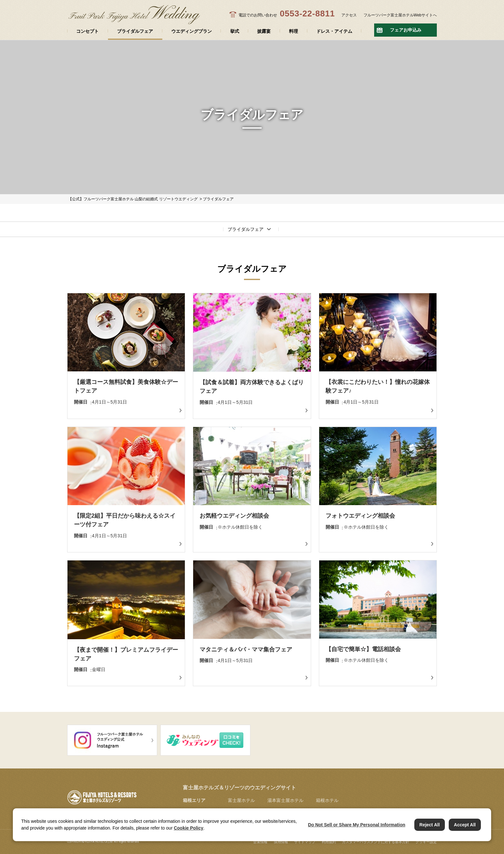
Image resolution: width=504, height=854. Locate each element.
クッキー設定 (426, 842)
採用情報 (281, 842)
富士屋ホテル (241, 800)
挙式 (235, 31)
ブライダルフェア (135, 31)
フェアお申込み (406, 30)
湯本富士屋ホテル (285, 800)
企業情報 (260, 842)
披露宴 (264, 31)
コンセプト (87, 31)
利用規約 (329, 842)
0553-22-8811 (307, 14)
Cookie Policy (189, 828)
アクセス (349, 15)
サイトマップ (305, 842)
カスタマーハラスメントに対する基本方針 (376, 842)
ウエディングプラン (192, 31)
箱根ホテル (327, 800)
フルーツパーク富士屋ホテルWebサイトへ (400, 15)
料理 (293, 31)
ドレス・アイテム (334, 31)
